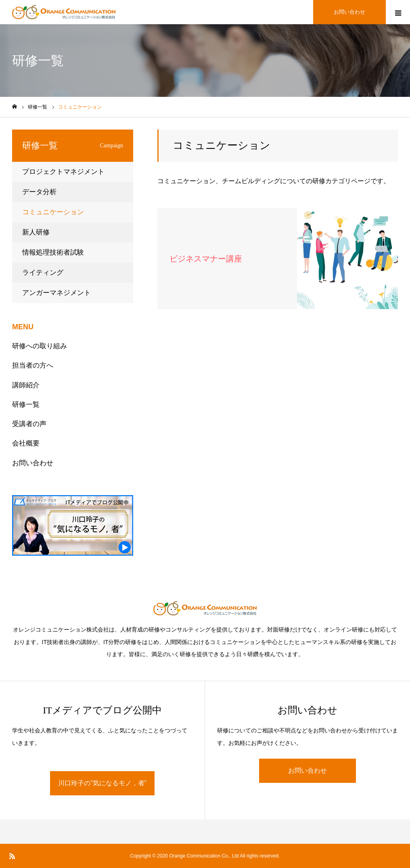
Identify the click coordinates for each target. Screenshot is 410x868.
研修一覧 (26, 405)
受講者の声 (29, 424)
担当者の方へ (33, 365)
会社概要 (26, 443)
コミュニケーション (53, 212)
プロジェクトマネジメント (63, 172)
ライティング (43, 273)
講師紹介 (26, 385)
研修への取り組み (40, 346)
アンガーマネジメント (56, 293)
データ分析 (39, 192)
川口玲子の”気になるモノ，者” (102, 783)
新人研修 (36, 232)
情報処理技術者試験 (53, 252)
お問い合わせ (33, 463)
